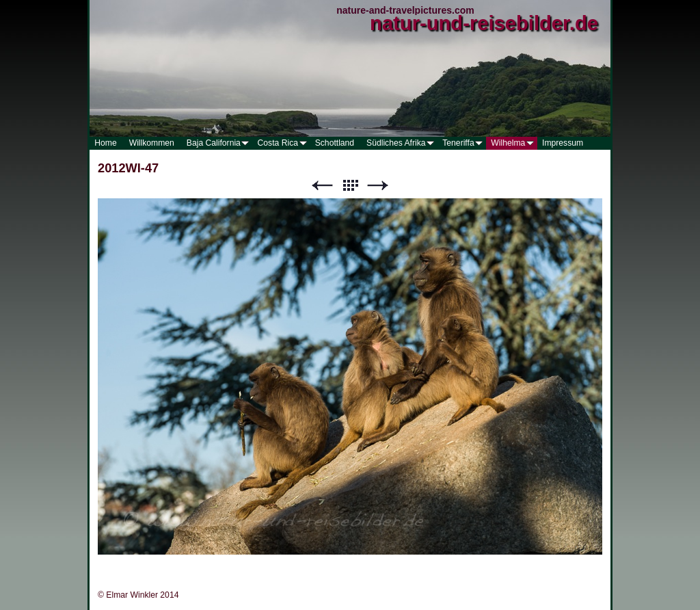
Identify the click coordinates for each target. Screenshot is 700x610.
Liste (350, 186)
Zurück (322, 186)
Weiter (378, 186)
